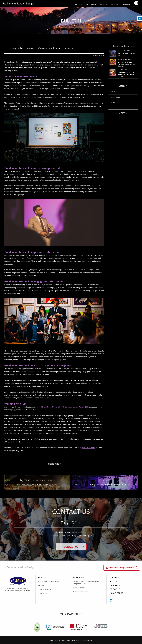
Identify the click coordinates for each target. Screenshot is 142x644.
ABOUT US (79, 4)
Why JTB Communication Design (49, 581)
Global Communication (81, 592)
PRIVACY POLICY (116, 593)
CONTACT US (71, 547)
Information (115, 97)
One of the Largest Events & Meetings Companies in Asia (86, 582)
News (113, 92)
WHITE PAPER (126, 4)
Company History (44, 593)
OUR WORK (103, 4)
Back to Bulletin (54, 464)
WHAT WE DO (91, 4)
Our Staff (41, 585)
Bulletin (114, 103)
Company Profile (43, 589)
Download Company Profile (122, 568)
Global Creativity (79, 588)
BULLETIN (114, 4)
